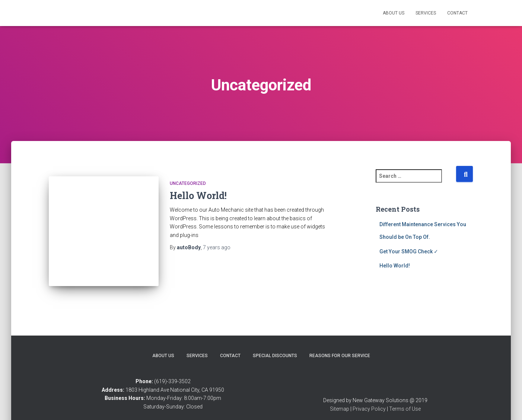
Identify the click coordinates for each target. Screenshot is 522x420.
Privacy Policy (369, 399)
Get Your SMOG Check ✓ (409, 251)
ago (217, 247)
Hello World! (198, 195)
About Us (394, 13)
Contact (457, 13)
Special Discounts (275, 346)
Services (426, 13)
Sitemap (340, 399)
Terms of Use (405, 399)
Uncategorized (188, 183)
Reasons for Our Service (340, 346)
